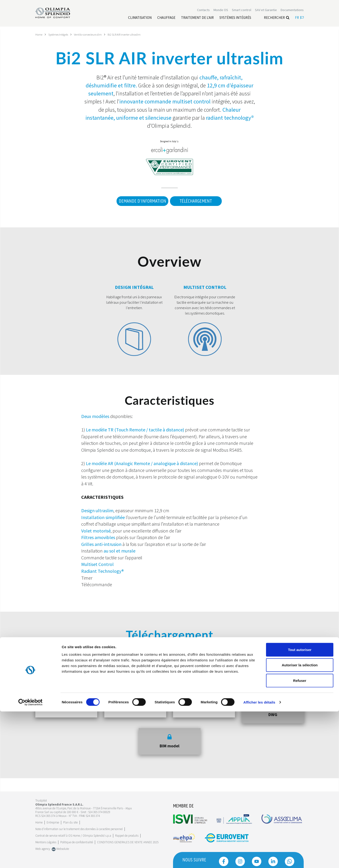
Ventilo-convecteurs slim (96, 34)
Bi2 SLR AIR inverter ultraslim (136, 34)
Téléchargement (196, 201)
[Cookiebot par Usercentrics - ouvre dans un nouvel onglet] (30, 859)
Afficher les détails (259, 859)
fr (299, 19)
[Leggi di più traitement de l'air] (197, 19)
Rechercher (277, 19)
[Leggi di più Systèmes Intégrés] (235, 19)
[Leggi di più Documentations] (292, 11)
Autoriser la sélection (300, 822)
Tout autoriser (300, 806)
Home (39, 34)
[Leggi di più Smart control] (242, 11)
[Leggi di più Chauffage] (166, 19)
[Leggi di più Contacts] (203, 11)
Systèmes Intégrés (61, 34)
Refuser (300, 837)
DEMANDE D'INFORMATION (140, 201)
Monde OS (221, 11)
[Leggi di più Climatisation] (140, 19)
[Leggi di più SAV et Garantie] (266, 11)
